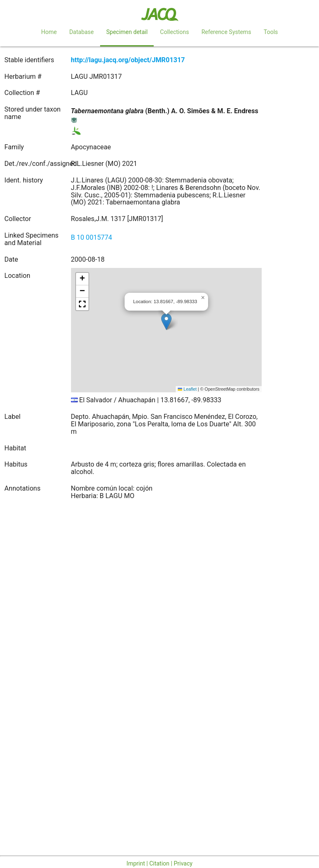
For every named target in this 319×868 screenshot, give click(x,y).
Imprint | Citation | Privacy (160, 863)
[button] (166, 322)
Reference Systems (226, 32)
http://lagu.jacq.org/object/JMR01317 (128, 60)
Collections (174, 32)
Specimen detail (127, 32)
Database (82, 32)
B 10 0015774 (92, 237)
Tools (271, 32)
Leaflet (187, 389)
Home (49, 32)
